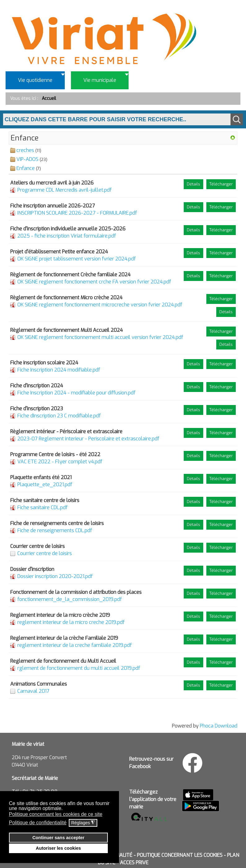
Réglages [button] (83, 823)
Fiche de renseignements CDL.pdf (55, 530)
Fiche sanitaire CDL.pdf (42, 507)
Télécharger (221, 184)
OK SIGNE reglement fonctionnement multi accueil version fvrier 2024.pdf (100, 337)
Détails (193, 184)
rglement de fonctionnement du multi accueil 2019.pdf (79, 668)
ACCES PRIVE (134, 863)
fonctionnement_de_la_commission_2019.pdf (70, 599)
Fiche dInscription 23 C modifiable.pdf (59, 416)
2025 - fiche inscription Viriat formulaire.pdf (67, 236)
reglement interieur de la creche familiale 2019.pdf (75, 645)
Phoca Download (219, 726)
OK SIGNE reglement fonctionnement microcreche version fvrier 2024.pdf (100, 305)
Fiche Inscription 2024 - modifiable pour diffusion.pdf (76, 393)
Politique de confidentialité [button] (38, 823)
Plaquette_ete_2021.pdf (45, 485)
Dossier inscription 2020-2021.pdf (55, 576)
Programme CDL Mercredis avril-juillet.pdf (64, 190)
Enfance (26, 168)
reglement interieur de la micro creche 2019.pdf (71, 622)
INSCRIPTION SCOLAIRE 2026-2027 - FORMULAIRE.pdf (77, 213)
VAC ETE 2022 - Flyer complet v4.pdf (60, 462)
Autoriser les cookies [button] (59, 848)
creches (25, 150)
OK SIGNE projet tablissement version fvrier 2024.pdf (77, 259)
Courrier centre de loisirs (45, 553)
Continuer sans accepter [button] (58, 838)
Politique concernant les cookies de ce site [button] (56, 814)
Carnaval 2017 (33, 691)
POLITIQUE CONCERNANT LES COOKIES (180, 855)
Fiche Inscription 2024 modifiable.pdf (59, 370)
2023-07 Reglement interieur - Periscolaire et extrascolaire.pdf (88, 439)
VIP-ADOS (27, 159)
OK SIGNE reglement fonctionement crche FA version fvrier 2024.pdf (94, 282)
